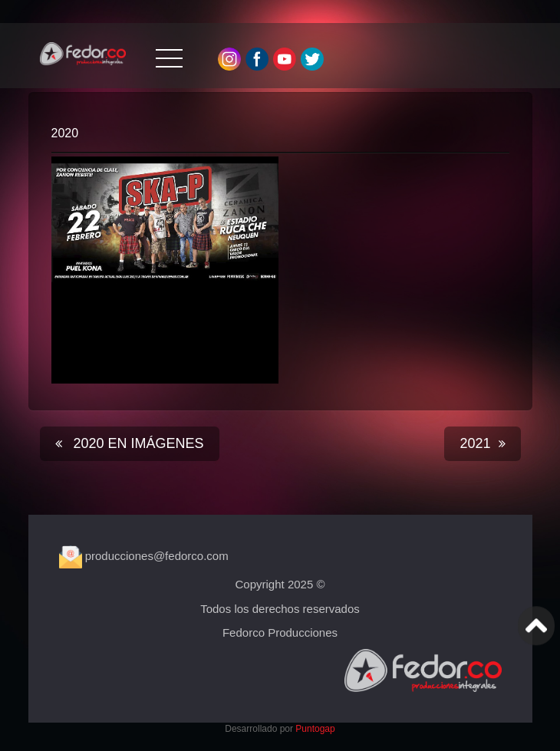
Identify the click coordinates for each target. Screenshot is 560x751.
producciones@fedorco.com (144, 556)
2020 (65, 133)
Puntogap (315, 729)
